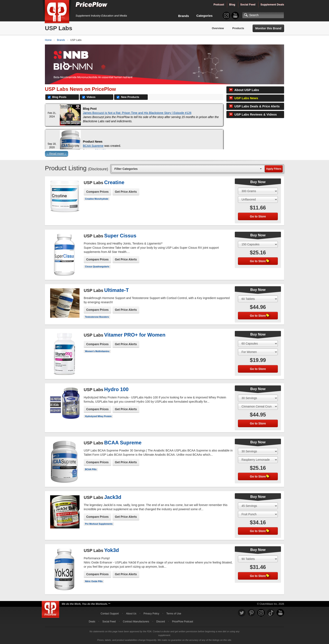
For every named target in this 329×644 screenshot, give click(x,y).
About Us (131, 614)
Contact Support (110, 614)
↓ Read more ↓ (57, 154)
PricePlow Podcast (183, 622)
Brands (184, 16)
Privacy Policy (151, 614)
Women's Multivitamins (97, 351)
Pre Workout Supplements (99, 524)
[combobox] (188, 169)
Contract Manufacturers (136, 622)
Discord (161, 622)
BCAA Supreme (93, 146)
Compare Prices (97, 192)
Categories (205, 16)
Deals (92, 622)
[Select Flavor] (258, 199)
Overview (218, 28)
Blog (232, 5)
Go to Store (258, 216)
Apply (274, 169)
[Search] (263, 15)
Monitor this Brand (268, 28)
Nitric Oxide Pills (94, 581)
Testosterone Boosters (97, 317)
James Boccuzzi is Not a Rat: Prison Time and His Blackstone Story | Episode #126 (137, 113)
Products (238, 28)
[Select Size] (258, 191)
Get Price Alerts (126, 192)
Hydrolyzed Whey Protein (98, 416)
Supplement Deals (272, 5)
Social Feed (248, 5)
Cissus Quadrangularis (97, 267)
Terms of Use (174, 614)
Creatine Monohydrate (97, 199)
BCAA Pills (91, 469)
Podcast (219, 5)
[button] (164, 155)
